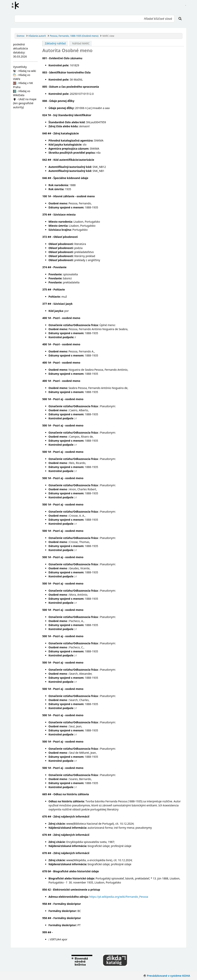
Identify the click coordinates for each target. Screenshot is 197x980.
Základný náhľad (55, 43)
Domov (21, 36)
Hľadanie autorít (37, 36)
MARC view (108, 36)
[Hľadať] (180, 19)
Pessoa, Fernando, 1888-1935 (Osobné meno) (74, 36)
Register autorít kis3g (17, 5)
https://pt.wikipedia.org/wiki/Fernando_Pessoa (119, 897)
